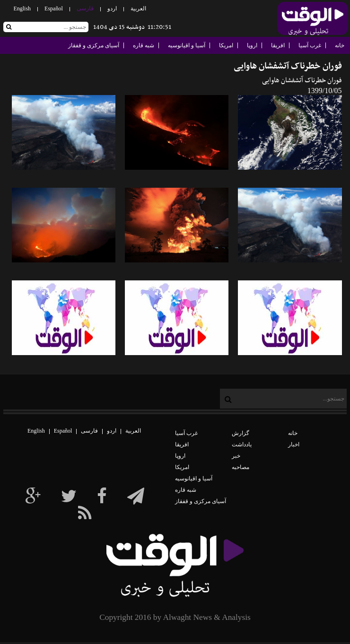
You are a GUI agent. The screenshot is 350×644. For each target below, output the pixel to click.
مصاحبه (241, 467)
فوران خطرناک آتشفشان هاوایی (288, 66)
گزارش (241, 433)
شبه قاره (144, 45)
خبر (236, 456)
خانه (340, 45)
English (22, 9)
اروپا (252, 45)
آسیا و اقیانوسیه (187, 45)
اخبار (294, 444)
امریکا (226, 45)
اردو (112, 9)
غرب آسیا (310, 45)
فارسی (85, 9)
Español (54, 9)
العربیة (138, 9)
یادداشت (242, 444)
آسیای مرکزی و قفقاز (94, 45)
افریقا (278, 45)
